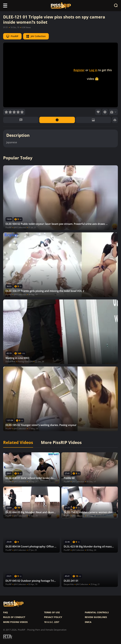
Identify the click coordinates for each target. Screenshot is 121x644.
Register (79, 70)
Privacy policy (53, 617)
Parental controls (97, 612)
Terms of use (52, 612)
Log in (93, 70)
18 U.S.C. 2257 (52, 622)
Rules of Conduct (14, 617)
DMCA (88, 622)
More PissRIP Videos (61, 443)
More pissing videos (15, 622)
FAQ (5, 612)
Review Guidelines (96, 617)
